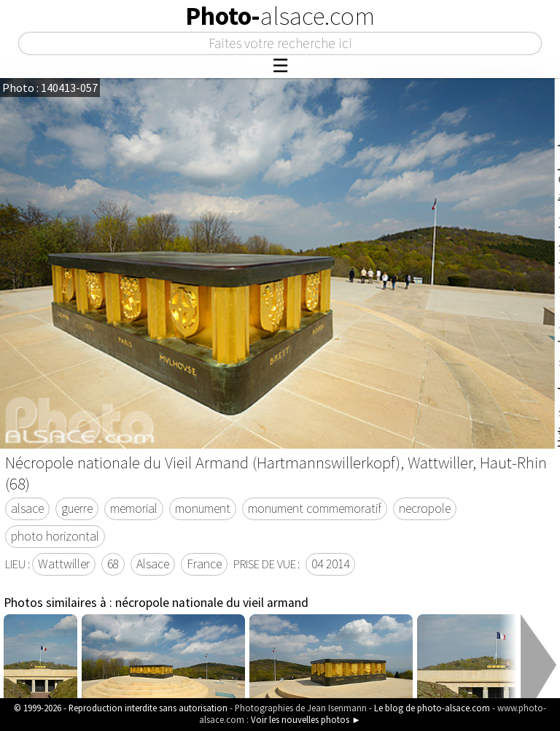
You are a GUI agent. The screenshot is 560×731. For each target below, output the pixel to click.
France (204, 564)
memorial (134, 508)
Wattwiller (64, 564)
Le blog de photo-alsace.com (432, 708)
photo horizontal (55, 536)
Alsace (153, 564)
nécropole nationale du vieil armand (212, 603)
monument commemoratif (315, 508)
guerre (77, 508)
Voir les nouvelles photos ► (306, 719)
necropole (425, 508)
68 (113, 564)
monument (203, 508)
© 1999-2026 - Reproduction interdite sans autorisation (121, 708)
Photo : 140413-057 (50, 88)
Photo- (280, 16)
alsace (27, 508)
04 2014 (330, 564)
